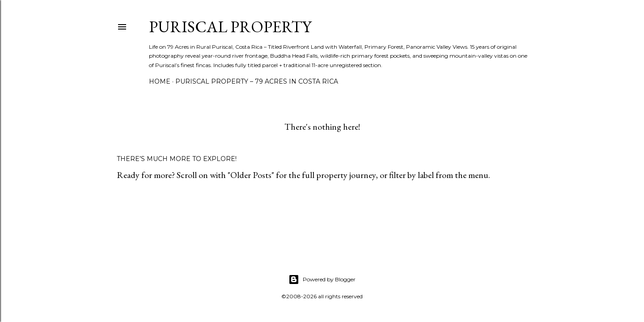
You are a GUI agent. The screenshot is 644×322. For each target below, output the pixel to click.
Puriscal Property (230, 27)
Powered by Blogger (322, 280)
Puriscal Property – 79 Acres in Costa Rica (257, 81)
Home (160, 81)
